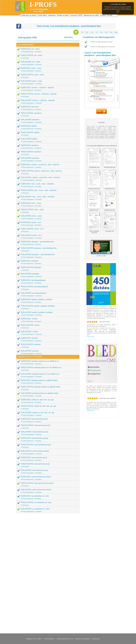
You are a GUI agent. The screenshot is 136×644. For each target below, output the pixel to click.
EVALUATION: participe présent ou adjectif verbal (47, 394)
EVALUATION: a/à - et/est (47, 63)
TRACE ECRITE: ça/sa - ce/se (47, 76)
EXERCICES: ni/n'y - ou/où (47, 204)
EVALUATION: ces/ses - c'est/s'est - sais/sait (47, 102)
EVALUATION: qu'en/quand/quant (47, 294)
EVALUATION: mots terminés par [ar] (47, 452)
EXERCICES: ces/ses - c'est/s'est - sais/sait (47, 89)
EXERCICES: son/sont (47, 339)
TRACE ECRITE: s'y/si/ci (47, 326)
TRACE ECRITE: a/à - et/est (47, 57)
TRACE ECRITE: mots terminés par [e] (47, 427)
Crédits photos (96, 639)
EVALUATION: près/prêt (47, 275)
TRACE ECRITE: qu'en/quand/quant (47, 288)
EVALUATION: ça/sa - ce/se (47, 82)
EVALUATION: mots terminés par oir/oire (47, 491)
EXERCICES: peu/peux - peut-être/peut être (47, 243)
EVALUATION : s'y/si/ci (47, 333)
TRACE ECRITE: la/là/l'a (47, 134)
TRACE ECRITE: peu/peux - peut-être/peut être (47, 249)
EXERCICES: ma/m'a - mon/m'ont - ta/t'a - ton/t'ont (47, 166)
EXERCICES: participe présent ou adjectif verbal (47, 382)
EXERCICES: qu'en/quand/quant (47, 281)
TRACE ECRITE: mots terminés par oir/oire (47, 484)
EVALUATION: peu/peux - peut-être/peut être (47, 256)
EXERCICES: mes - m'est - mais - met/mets (47, 185)
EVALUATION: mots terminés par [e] (47, 433)
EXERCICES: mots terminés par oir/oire (47, 478)
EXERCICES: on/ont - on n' (47, 224)
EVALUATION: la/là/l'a (47, 140)
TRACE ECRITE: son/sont (47, 346)
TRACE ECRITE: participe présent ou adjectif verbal (47, 388)
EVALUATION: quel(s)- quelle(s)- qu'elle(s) (47, 314)
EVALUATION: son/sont (47, 352)
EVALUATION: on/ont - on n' (47, 236)
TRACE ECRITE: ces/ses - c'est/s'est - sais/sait (47, 95)
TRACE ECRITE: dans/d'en (47, 114)
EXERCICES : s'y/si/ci (47, 320)
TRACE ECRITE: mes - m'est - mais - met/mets (47, 192)
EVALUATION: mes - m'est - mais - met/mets (47, 198)
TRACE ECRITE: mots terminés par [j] (47, 465)
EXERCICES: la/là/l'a (47, 127)
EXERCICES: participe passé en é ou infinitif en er (47, 362)
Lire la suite (90, 336)
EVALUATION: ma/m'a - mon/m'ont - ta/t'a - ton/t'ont (47, 179)
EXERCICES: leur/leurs (47, 147)
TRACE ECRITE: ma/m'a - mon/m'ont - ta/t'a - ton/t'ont (47, 172)
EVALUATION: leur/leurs (47, 159)
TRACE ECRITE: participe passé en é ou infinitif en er (47, 369)
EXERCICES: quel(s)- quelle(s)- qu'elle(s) (47, 301)
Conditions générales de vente (65, 639)
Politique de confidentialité (83, 639)
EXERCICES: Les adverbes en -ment (47, 497)
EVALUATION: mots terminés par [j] (47, 471)
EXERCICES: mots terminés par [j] (47, 459)
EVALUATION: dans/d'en (47, 121)
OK (118, 12)
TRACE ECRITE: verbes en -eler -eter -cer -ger (47, 407)
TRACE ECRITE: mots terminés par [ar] (47, 446)
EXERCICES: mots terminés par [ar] (47, 439)
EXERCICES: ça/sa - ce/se (47, 69)
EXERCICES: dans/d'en (47, 108)
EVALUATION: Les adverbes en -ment (47, 510)
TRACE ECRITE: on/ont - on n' (47, 230)
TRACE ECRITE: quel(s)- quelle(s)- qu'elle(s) (47, 307)
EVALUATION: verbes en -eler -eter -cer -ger (47, 414)
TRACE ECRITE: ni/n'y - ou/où (47, 211)
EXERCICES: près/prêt (47, 262)
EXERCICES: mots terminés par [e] (47, 420)
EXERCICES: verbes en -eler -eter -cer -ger (47, 401)
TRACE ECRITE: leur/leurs (47, 153)
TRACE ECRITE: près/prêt (47, 269)
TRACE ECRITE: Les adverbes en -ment (47, 504)
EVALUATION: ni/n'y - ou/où (47, 217)
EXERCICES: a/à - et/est (47, 50)
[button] (82, 32)
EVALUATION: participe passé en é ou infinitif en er (47, 375)
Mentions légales (49, 639)
